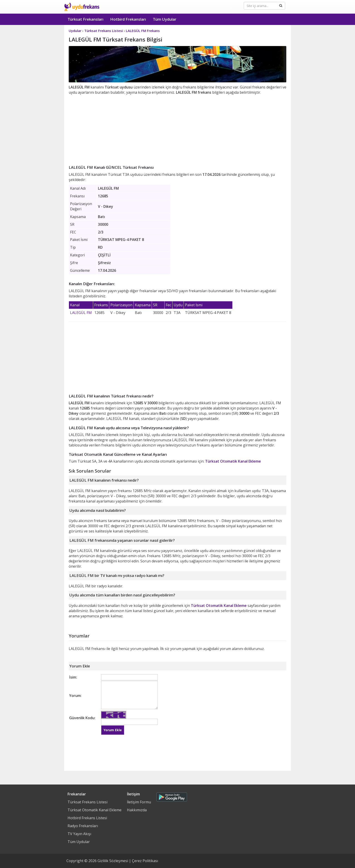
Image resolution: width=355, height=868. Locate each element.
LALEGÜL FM (81, 313)
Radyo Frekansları (83, 826)
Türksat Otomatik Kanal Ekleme (233, 461)
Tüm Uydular (165, 19)
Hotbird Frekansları (128, 19)
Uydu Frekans (82, 7)
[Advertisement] (177, 129)
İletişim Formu (139, 802)
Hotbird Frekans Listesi (87, 818)
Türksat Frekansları (85, 19)
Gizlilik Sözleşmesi (113, 861)
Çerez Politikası (145, 861)
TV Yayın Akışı (79, 834)
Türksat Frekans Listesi (88, 802)
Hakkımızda (137, 810)
